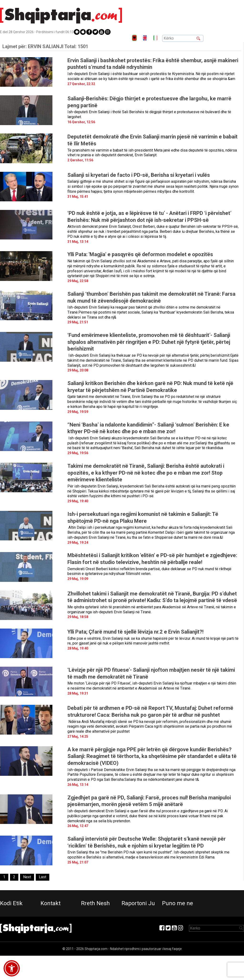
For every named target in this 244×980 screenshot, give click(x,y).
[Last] (43, 877)
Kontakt (51, 903)
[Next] (27, 877)
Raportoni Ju (138, 903)
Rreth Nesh (95, 903)
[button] (12, 968)
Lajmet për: (45, 46)
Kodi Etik (11, 903)
